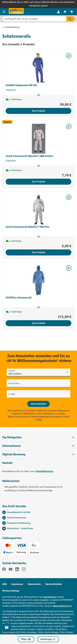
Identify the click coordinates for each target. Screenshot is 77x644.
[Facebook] (4, 570)
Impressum (17, 584)
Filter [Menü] (26, 639)
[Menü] (4, 12)
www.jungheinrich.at (62, 606)
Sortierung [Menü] (48, 639)
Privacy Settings (11, 591)
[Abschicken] (38, 404)
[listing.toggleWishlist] (69, 56)
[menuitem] (58, 12)
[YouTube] (11, 570)
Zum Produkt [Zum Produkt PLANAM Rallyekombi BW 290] (39, 111)
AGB (4, 584)
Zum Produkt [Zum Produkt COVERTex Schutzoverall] (39, 323)
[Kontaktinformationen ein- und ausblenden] (7, 628)
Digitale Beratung (14, 454)
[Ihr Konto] (58, 12)
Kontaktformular (45, 471)
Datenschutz (34, 584)
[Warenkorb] (71, 12)
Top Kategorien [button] (38, 437)
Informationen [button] (38, 446)
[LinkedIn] (17, 570)
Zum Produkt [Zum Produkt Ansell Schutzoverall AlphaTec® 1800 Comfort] (39, 182)
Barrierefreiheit (54, 584)
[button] (38, 454)
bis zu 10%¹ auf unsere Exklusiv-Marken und (40, 2)
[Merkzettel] (65, 12)
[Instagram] (24, 570)
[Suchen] (71, 19)
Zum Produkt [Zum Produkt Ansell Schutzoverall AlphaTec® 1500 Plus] (39, 252)
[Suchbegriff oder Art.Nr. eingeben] (34, 19)
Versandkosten (50, 597)
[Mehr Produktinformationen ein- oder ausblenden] (39, 95)
